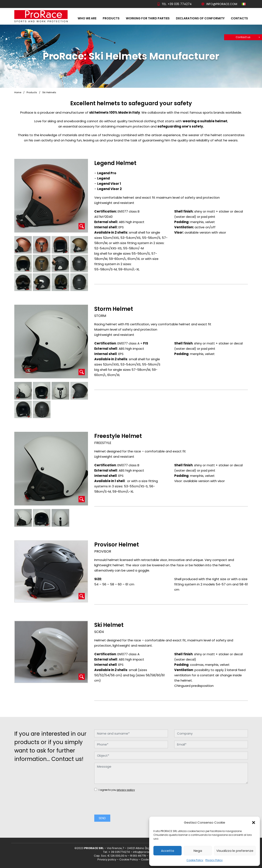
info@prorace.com (219, 4)
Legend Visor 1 (109, 184)
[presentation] (126, 806)
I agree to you (115, 790)
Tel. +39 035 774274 (175, 4)
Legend (104, 178)
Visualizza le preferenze (235, 851)
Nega (198, 851)
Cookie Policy (195, 860)
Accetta (168, 851)
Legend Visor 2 (109, 189)
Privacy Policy (214, 860)
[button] (254, 823)
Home (18, 92)
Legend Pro (107, 173)
